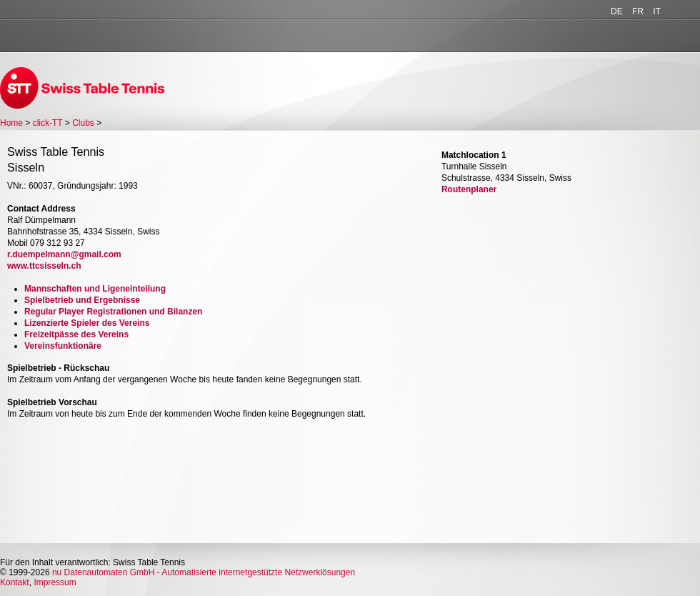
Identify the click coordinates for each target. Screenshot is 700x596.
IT (657, 11)
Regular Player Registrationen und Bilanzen (113, 312)
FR (638, 11)
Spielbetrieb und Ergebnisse (82, 300)
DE (617, 11)
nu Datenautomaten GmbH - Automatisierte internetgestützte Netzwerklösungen (204, 572)
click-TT (48, 123)
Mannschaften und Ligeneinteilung (95, 289)
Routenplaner (469, 189)
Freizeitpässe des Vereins (76, 334)
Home (11, 123)
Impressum (55, 582)
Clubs (83, 123)
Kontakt (15, 582)
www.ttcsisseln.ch (44, 266)
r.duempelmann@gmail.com (64, 254)
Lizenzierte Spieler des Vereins (87, 323)
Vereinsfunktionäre (63, 346)
